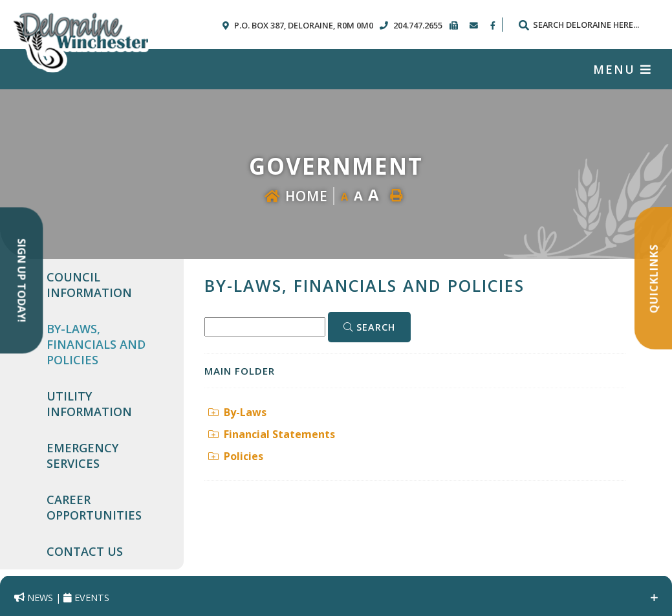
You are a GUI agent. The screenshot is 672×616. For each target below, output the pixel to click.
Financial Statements (272, 434)
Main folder (240, 371)
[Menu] (623, 69)
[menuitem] (107, 285)
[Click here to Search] (369, 327)
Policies (236, 456)
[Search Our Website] (585, 25)
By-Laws (237, 412)
